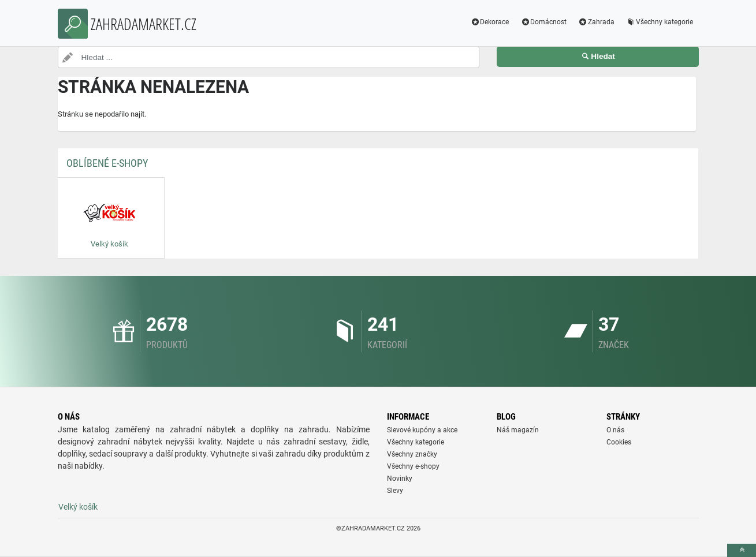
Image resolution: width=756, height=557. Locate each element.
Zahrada (596, 22)
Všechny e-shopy (413, 466)
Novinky (400, 479)
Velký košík (78, 507)
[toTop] (742, 550)
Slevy (395, 491)
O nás (615, 430)
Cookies (619, 442)
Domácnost (543, 22)
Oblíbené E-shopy (107, 163)
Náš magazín (518, 430)
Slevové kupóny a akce (422, 430)
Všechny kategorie (660, 22)
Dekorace (489, 22)
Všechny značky (412, 454)
